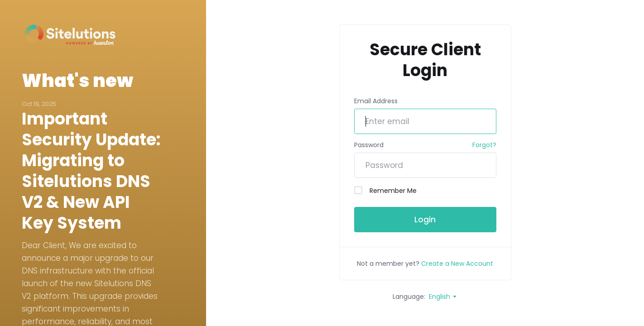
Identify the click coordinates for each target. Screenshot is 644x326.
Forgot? (484, 145)
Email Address (376, 101)
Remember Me (385, 191)
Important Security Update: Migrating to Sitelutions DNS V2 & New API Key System (91, 171)
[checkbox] (358, 190)
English (443, 297)
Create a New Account (457, 264)
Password (369, 145)
